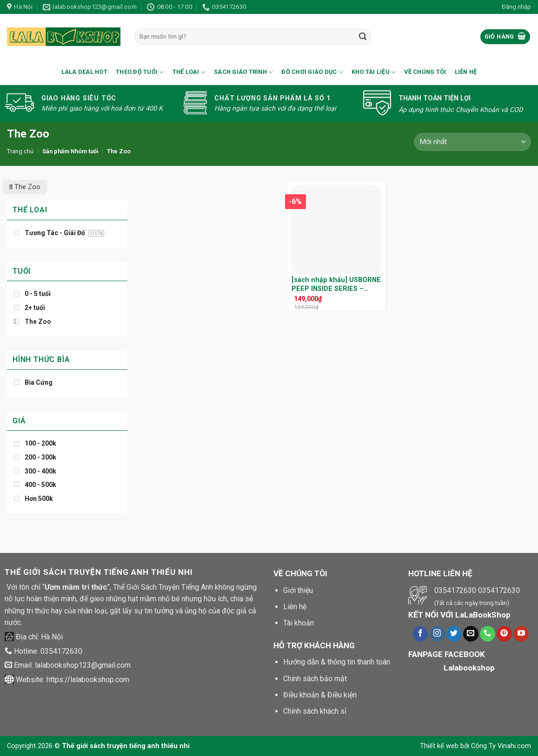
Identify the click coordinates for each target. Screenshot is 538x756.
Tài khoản (299, 623)
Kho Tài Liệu (374, 72)
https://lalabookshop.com (88, 680)
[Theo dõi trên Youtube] (521, 634)
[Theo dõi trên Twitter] (454, 634)
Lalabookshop (469, 668)
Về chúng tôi (425, 72)
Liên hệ (466, 72)
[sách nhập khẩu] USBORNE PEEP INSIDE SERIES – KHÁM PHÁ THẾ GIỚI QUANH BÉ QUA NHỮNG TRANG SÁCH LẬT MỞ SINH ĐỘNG (336, 285)
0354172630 (61, 651)
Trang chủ (20, 151)
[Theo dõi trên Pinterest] (504, 634)
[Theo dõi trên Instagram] (437, 634)
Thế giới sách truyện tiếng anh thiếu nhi (126, 746)
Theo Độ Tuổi (140, 72)
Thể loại (189, 72)
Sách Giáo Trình (243, 72)
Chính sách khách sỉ (315, 711)
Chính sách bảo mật (315, 679)
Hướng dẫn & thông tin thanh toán (337, 662)
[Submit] (363, 37)
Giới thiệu (298, 590)
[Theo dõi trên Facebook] (421, 634)
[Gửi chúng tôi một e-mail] (471, 634)
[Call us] (488, 634)
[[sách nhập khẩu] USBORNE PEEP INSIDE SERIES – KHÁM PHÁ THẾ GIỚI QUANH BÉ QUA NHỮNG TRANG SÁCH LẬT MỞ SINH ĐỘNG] (336, 230)
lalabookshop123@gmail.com (83, 665)
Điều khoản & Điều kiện (320, 695)
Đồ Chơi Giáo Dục (312, 72)
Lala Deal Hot (84, 72)
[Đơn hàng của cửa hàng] (472, 142)
